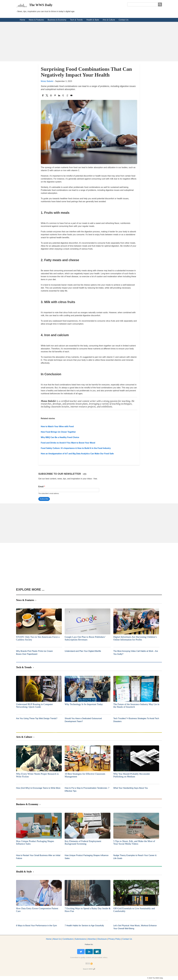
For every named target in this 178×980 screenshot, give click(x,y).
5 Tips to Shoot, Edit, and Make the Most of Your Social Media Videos (134, 843)
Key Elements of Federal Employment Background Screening (83, 843)
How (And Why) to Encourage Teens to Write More (38, 788)
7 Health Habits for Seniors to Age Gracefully (84, 926)
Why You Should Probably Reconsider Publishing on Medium (132, 775)
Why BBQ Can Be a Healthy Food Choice (60, 437)
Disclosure (102, 939)
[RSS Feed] (88, 963)
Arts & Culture (109, 20)
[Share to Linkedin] (59, 95)
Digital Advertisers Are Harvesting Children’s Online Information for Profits (135, 638)
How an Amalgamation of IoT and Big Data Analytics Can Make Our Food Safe (77, 454)
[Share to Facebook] (43, 95)
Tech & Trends (76, 20)
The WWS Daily (41, 5)
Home (22, 20)
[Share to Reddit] (67, 95)
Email (41, 487)
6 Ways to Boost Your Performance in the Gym (36, 926)
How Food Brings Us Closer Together (58, 432)
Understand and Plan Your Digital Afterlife (83, 651)
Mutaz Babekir (47, 81)
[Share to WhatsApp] (51, 95)
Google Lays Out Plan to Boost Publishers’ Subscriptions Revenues (85, 638)
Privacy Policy (114, 939)
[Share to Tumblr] (63, 95)
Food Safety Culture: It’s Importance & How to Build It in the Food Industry (76, 448)
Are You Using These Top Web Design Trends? (37, 718)
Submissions (81, 939)
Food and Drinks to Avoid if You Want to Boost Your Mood (68, 443)
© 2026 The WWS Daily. (155, 978)
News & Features (36, 20)
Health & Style (93, 20)
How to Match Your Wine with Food (57, 426)
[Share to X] (47, 95)
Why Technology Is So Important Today (84, 704)
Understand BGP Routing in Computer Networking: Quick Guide (34, 706)
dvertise (92, 939)
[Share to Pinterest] (55, 95)
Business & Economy (57, 20)
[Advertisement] (89, 42)
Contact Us (124, 20)
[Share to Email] (71, 95)
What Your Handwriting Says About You (131, 788)
